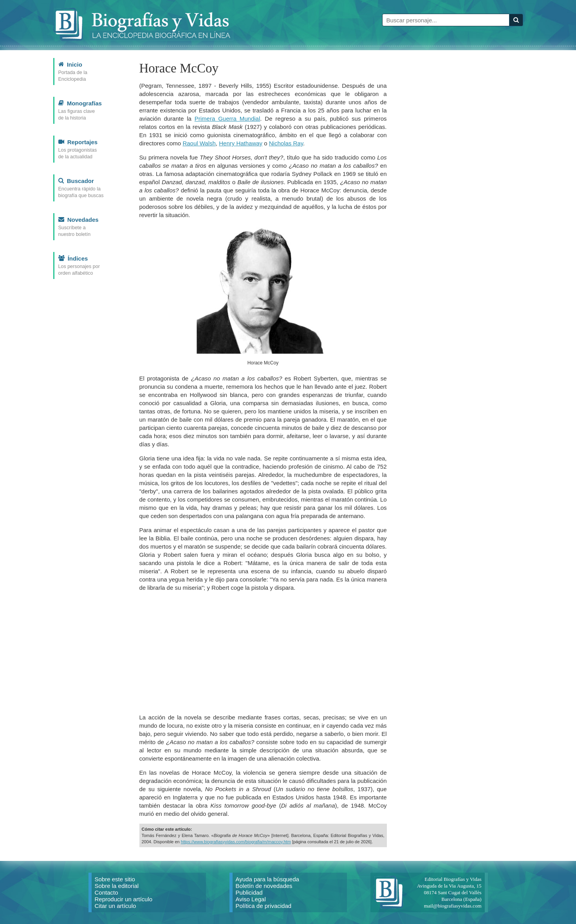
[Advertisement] (263, 652)
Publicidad (249, 892)
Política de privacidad (264, 906)
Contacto (107, 892)
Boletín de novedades (264, 886)
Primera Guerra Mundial (228, 119)
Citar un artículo (116, 906)
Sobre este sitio (115, 879)
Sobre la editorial (117, 886)
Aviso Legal (251, 899)
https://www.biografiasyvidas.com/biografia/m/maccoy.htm (236, 842)
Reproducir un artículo (124, 899)
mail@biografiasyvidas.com (453, 906)
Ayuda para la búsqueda (267, 879)
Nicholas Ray (286, 143)
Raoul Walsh (199, 143)
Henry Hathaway (241, 143)
